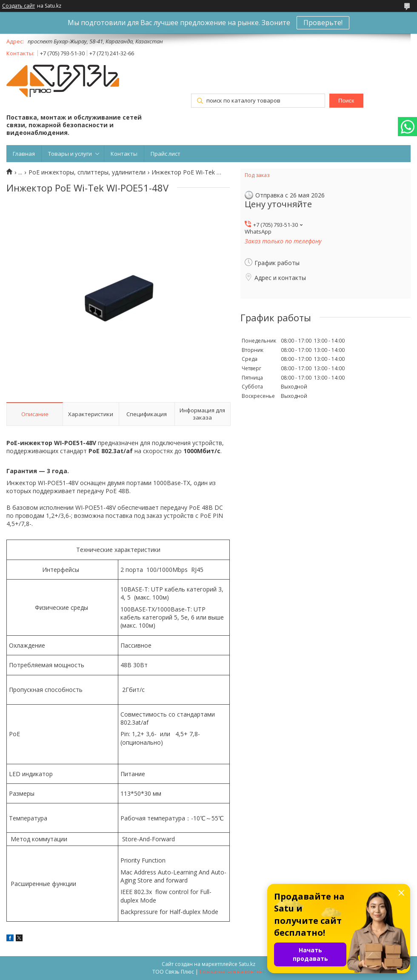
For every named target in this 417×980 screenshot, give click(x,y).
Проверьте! (323, 23)
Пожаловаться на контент (232, 972)
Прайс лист (166, 154)
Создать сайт (19, 6)
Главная (24, 154)
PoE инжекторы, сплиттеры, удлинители (87, 172)
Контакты (124, 154)
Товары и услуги (70, 154)
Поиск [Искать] (346, 101)
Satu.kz (247, 964)
